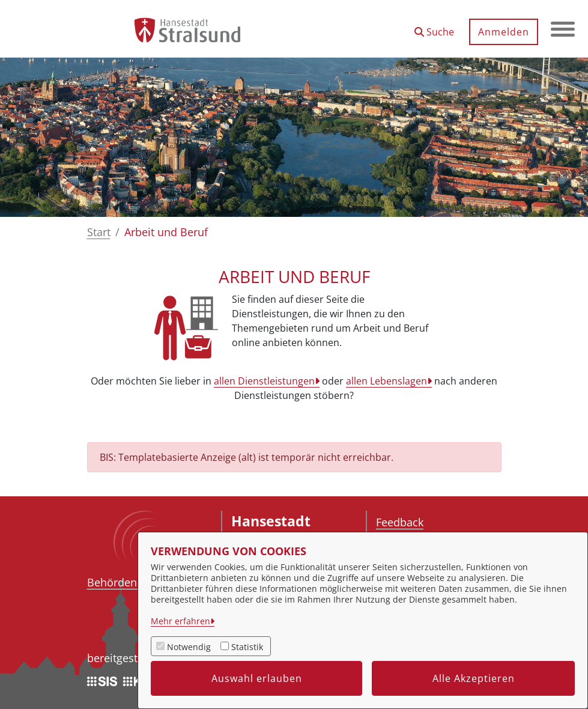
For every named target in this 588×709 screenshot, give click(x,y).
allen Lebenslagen (386, 381)
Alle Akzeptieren (474, 678)
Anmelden (504, 32)
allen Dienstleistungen (264, 381)
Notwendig (189, 647)
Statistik (247, 647)
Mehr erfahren (180, 621)
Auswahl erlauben (257, 678)
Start (99, 232)
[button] (434, 27)
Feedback (400, 522)
